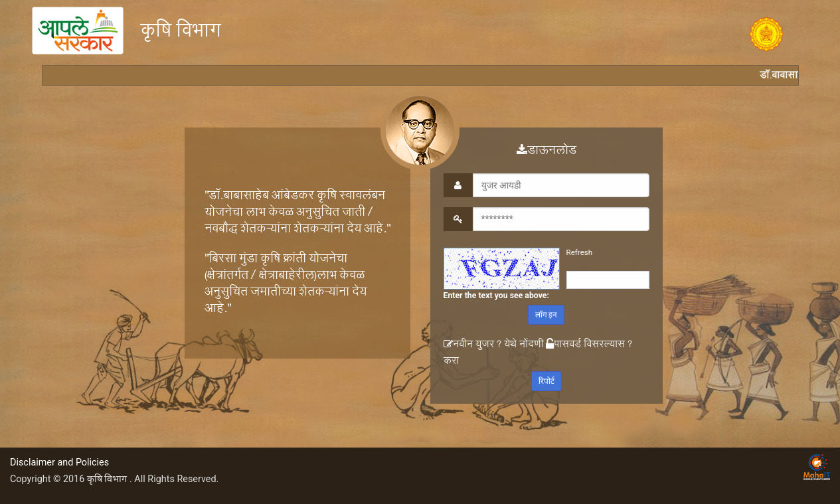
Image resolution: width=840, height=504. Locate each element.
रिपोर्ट (546, 381)
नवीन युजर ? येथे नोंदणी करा (493, 354)
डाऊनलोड (546, 152)
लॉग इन (546, 315)
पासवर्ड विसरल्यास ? (588, 346)
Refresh (579, 252)
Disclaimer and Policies (59, 462)
